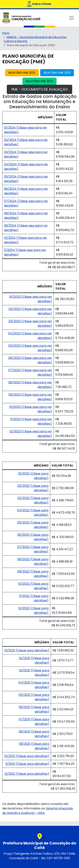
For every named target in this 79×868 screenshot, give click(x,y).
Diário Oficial (42, 4)
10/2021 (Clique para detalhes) (27, 756)
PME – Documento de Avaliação (39, 89)
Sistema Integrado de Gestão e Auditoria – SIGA (38, 811)
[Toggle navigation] (72, 18)
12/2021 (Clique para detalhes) (27, 774)
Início (6, 33)
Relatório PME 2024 (40, 81)
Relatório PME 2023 (57, 73)
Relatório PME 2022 (22, 73)
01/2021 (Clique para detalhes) (27, 650)
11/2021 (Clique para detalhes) (27, 764)
